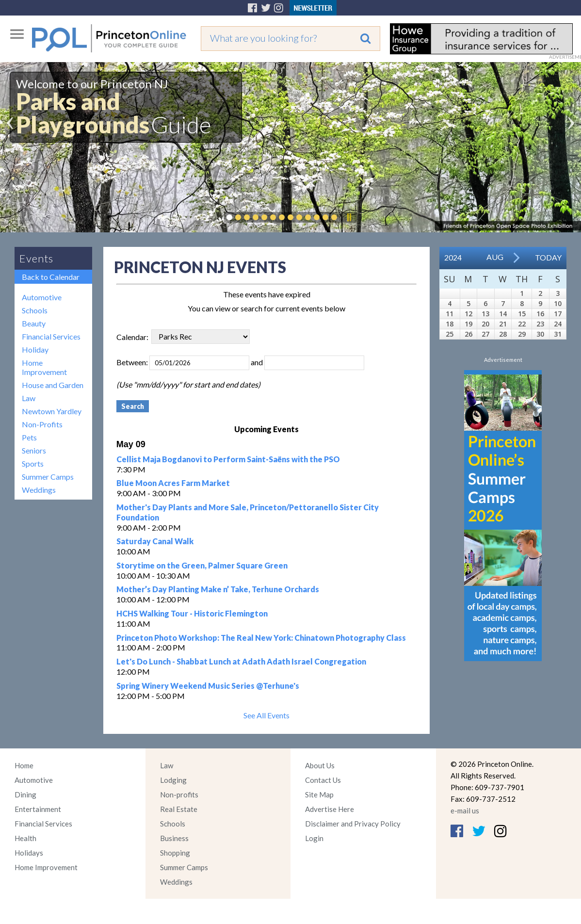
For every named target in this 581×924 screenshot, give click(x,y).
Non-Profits (42, 424)
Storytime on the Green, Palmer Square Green (202, 565)
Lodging (173, 780)
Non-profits (179, 794)
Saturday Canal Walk (155, 541)
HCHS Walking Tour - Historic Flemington (192, 613)
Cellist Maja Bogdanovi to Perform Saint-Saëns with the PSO (228, 459)
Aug (495, 257)
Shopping (175, 853)
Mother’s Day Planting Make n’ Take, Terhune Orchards (218, 589)
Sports (33, 463)
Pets (29, 437)
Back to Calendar (51, 277)
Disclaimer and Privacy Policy (353, 824)
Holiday (35, 349)
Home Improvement (44, 367)
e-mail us (465, 811)
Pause (349, 217)
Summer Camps (48, 477)
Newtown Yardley (52, 411)
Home (24, 765)
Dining (25, 794)
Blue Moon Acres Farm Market (173, 483)
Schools (35, 310)
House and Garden (53, 385)
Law (29, 398)
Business (174, 838)
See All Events (266, 715)
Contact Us (323, 780)
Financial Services (51, 336)
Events (36, 258)
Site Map (319, 794)
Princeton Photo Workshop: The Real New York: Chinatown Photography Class (261, 638)
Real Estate (179, 809)
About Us (320, 765)
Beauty (34, 323)
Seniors (34, 450)
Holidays (29, 853)
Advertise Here (330, 809)
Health (25, 838)
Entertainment (38, 809)
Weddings (39, 490)
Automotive (42, 297)
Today (548, 257)
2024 (453, 257)
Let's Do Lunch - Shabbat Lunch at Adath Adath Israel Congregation (241, 661)
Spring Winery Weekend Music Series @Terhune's (208, 686)
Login (314, 838)
